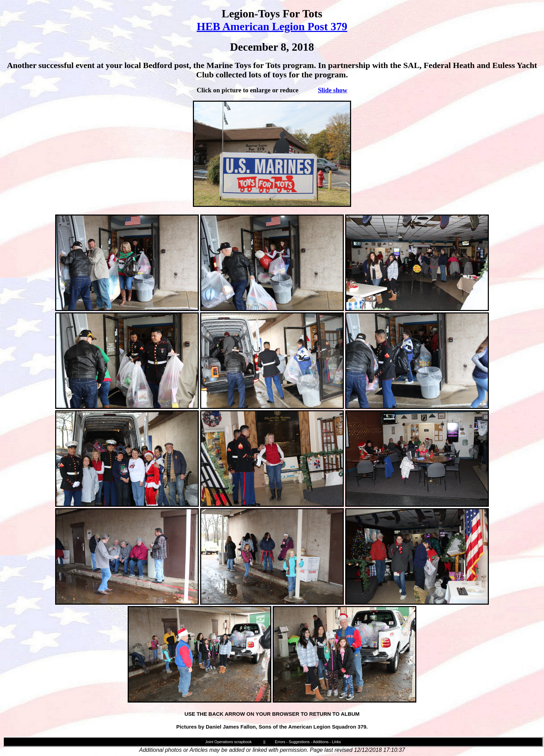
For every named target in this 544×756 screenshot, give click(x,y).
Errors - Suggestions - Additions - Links (308, 742)
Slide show (333, 90)
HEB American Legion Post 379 (272, 26)
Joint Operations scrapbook (229, 742)
